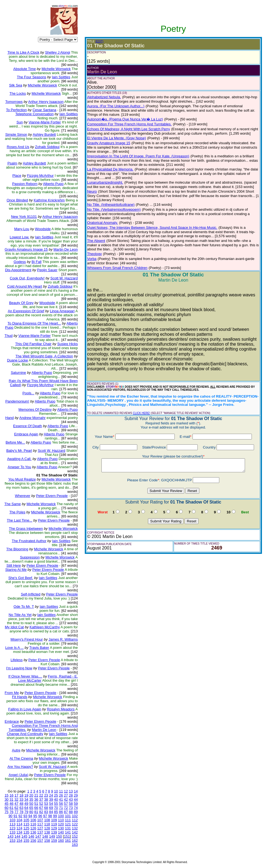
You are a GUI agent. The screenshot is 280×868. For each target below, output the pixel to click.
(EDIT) (99, 41)
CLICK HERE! (142, 413)
